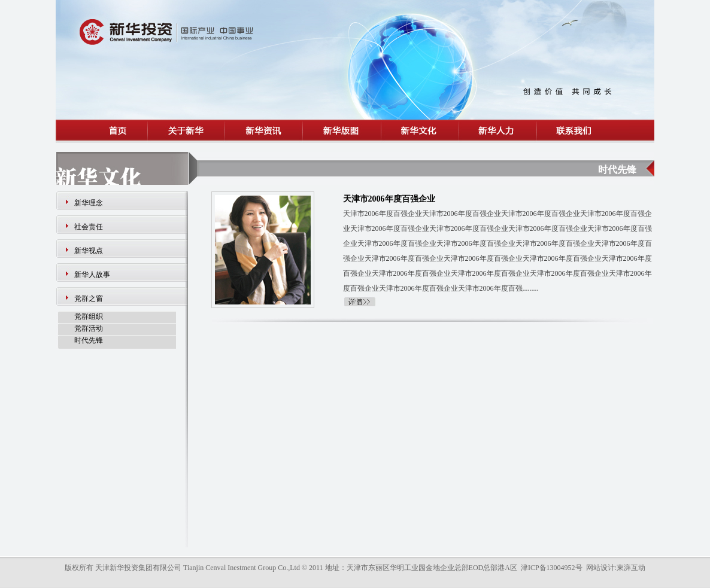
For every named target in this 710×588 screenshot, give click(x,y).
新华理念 (89, 203)
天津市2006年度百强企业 (389, 199)
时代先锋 (89, 340)
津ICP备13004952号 (552, 568)
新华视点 (89, 251)
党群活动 (89, 328)
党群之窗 (89, 298)
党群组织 (89, 316)
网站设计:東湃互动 (616, 568)
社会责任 (89, 227)
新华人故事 (92, 275)
